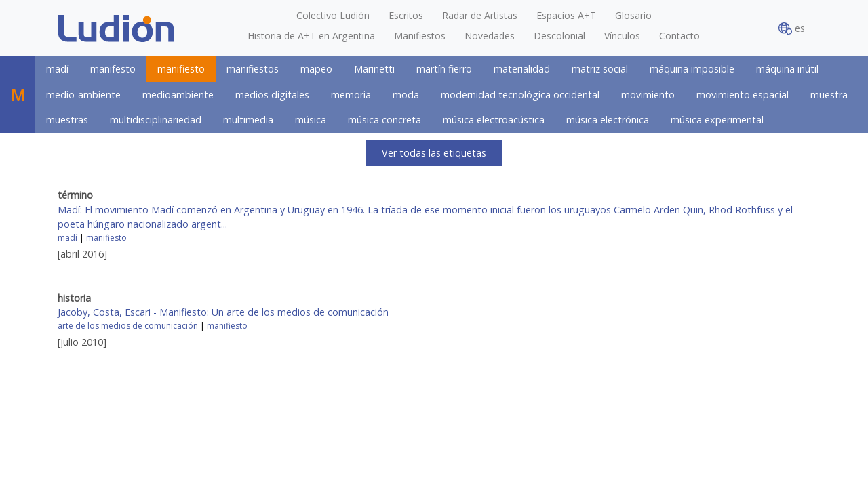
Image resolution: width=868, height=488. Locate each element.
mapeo (316, 69)
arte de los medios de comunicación (128, 326)
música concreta (384, 120)
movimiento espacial (743, 95)
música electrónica (608, 120)
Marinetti (374, 69)
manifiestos (253, 69)
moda (406, 95)
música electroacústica (494, 120)
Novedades (490, 36)
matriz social (600, 69)
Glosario (633, 15)
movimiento (648, 95)
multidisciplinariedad (156, 120)
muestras (67, 120)
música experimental (717, 120)
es (792, 29)
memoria (351, 95)
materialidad (522, 69)
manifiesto (181, 69)
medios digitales (272, 95)
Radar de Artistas (480, 15)
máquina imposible (692, 69)
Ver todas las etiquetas (434, 153)
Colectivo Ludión (333, 15)
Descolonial (559, 36)
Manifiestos (420, 36)
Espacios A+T (566, 15)
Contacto (679, 36)
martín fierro (444, 69)
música (311, 120)
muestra (829, 95)
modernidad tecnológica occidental (520, 95)
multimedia (248, 120)
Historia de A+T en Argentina (311, 36)
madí (57, 69)
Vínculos (622, 36)
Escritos (406, 15)
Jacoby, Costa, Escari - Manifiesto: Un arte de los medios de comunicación (223, 312)
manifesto (113, 69)
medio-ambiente (83, 95)
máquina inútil (787, 69)
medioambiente (178, 95)
